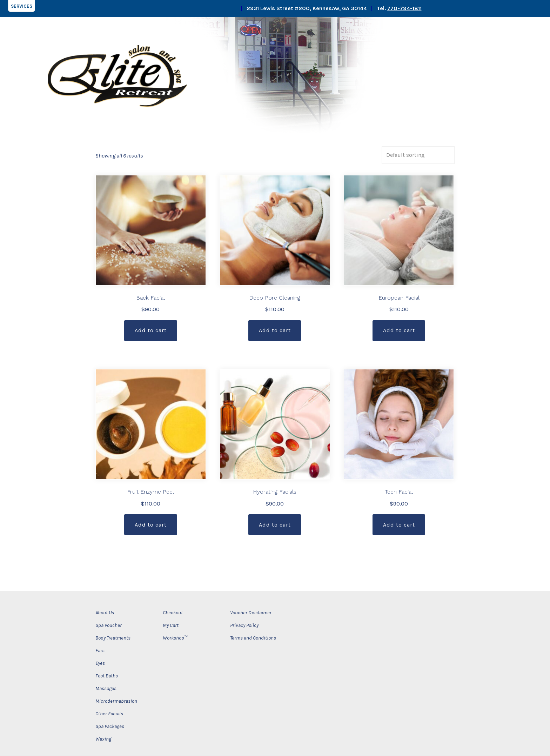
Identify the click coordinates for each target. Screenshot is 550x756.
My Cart (171, 625)
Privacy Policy (244, 625)
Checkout (173, 613)
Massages (106, 688)
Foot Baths (107, 676)
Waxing (103, 739)
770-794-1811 (404, 8)
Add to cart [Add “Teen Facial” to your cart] (399, 525)
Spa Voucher (109, 625)
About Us (105, 613)
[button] (22, 6)
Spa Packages (110, 726)
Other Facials (109, 714)
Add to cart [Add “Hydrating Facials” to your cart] (275, 525)
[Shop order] (418, 155)
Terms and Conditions (253, 638)
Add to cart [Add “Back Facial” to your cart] (151, 330)
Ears (100, 651)
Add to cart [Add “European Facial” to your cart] (399, 330)
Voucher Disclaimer (251, 613)
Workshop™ (175, 638)
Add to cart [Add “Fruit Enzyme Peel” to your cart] (151, 525)
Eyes (100, 663)
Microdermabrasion (116, 701)
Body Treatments (113, 638)
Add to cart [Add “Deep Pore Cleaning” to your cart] (275, 330)
